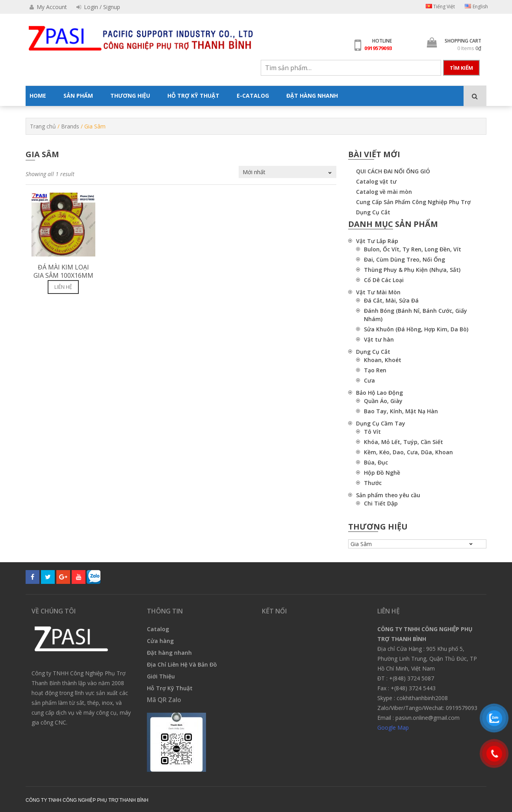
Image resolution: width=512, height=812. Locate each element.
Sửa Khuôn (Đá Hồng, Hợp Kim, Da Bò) (416, 329)
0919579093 (378, 48)
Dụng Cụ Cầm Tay (381, 423)
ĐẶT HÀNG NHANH (312, 96)
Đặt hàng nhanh (169, 653)
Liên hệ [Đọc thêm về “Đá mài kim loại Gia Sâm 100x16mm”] (63, 287)
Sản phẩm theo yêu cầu (388, 495)
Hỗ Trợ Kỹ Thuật (170, 688)
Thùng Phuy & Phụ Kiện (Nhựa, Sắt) (412, 270)
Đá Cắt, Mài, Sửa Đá (391, 300)
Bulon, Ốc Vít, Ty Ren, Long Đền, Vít (413, 249)
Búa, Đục (376, 462)
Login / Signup (98, 7)
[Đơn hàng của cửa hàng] (288, 172)
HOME (38, 96)
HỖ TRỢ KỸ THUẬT (193, 96)
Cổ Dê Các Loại (384, 280)
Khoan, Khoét (383, 360)
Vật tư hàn (379, 339)
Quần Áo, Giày (383, 401)
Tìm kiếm (461, 68)
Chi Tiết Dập (381, 503)
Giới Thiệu (161, 676)
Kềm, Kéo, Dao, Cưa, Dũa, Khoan (408, 452)
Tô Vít (372, 432)
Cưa (369, 380)
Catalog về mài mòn (384, 192)
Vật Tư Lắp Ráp (377, 241)
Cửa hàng (160, 641)
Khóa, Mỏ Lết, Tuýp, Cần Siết (403, 442)
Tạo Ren (375, 370)
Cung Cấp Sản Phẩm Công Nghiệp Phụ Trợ (413, 202)
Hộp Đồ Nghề (382, 473)
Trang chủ (43, 126)
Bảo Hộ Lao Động (379, 393)
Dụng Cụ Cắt (373, 212)
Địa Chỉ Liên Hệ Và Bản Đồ (182, 664)
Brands (70, 126)
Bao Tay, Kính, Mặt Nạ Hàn (401, 411)
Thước (373, 483)
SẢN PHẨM (78, 96)
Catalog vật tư (376, 181)
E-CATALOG (253, 96)
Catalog (158, 629)
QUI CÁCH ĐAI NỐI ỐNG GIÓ (393, 171)
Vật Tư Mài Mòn (378, 292)
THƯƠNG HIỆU (130, 96)
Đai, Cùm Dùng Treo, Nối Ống (404, 259)
